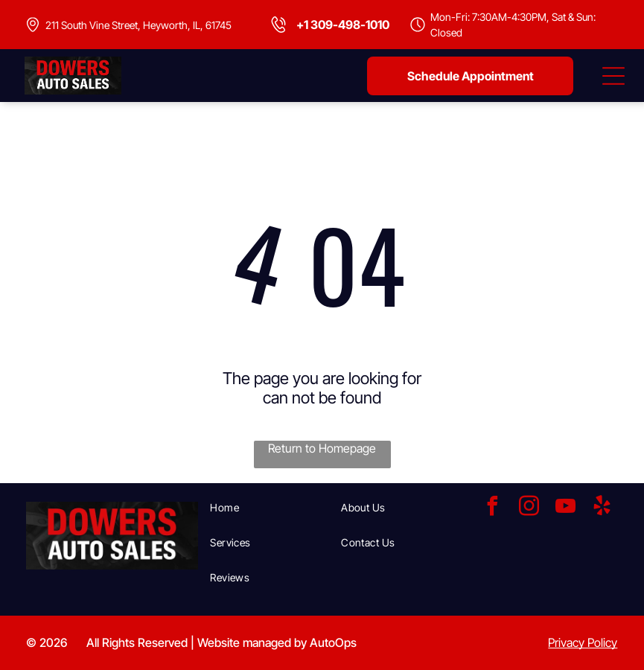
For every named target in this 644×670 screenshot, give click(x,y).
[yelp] (602, 508)
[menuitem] (270, 507)
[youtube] (565, 508)
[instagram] (529, 508)
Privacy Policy (583, 642)
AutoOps (333, 642)
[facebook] (492, 508)
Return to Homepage (322, 448)
